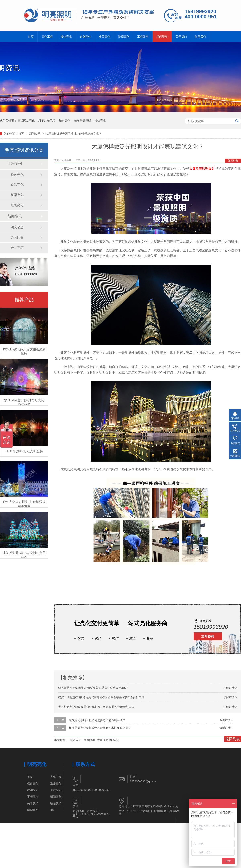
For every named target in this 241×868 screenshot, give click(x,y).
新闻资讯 (35, 134)
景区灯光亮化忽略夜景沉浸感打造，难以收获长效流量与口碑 (96, 707)
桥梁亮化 (105, 37)
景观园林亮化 (26, 121)
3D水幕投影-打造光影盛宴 (24, 451)
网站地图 (33, 810)
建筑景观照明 (83, 121)
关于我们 (181, 37)
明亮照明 (78, 811)
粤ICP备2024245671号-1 (91, 815)
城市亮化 (65, 121)
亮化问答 (17, 237)
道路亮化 (85, 37)
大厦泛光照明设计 (202, 169)
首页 (31, 37)
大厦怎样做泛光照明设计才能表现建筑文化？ (74, 134)
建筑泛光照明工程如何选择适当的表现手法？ (97, 720)
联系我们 (200, 37)
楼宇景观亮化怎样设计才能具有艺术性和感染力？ (100, 728)
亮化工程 (47, 37)
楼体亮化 (66, 37)
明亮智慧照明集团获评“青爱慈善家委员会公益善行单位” (93, 688)
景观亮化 (124, 37)
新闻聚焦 (162, 37)
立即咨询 (208, 636)
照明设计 (76, 740)
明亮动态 (17, 227)
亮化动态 (17, 248)
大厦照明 (89, 740)
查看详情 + (226, 720)
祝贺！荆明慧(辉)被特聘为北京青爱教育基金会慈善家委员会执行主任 (101, 697)
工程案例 (143, 37)
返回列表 (233, 161)
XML (53, 810)
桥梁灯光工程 (47, 121)
